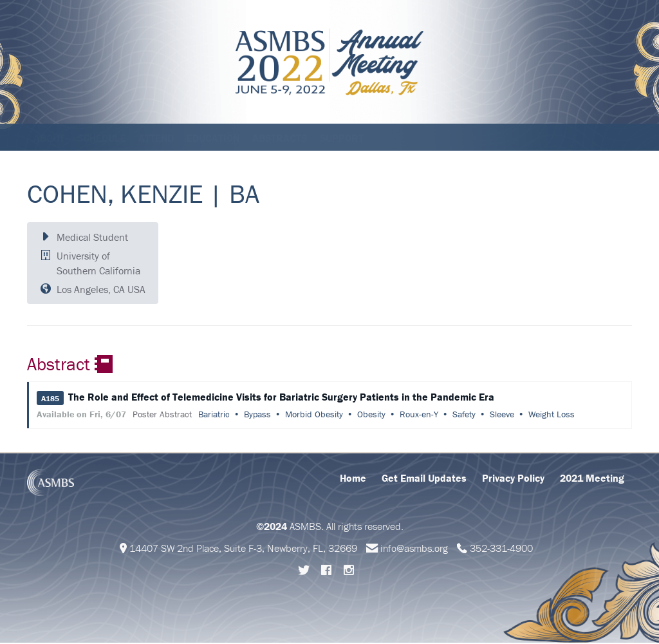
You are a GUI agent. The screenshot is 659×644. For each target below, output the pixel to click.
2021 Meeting (592, 479)
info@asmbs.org (414, 549)
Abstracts (280, 138)
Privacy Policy (513, 479)
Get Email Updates (424, 479)
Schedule (101, 138)
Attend (156, 138)
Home (353, 479)
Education (213, 138)
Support (342, 138)
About (49, 138)
